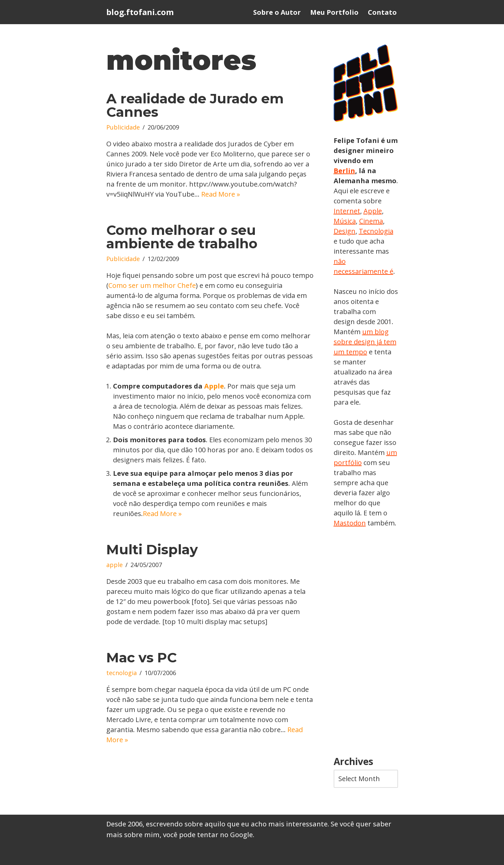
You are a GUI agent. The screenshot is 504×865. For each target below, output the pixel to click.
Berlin (344, 171)
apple (115, 565)
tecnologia (122, 673)
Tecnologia (376, 231)
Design (345, 231)
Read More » (221, 194)
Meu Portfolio (334, 12)
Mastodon (350, 523)
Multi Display (152, 549)
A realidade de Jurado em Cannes (195, 105)
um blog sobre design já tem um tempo (365, 342)
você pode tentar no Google (208, 835)
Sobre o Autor (277, 12)
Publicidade (123, 127)
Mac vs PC (142, 657)
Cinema (371, 221)
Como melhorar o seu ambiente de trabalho (182, 237)
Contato (382, 12)
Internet (347, 211)
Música (345, 221)
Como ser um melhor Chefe (152, 285)
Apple (214, 386)
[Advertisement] (366, 642)
